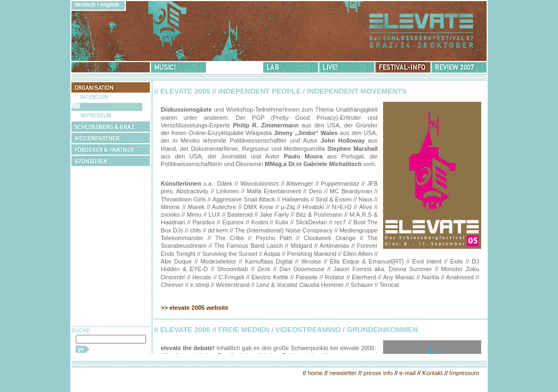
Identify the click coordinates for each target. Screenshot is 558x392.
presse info (378, 373)
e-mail (408, 373)
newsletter (343, 373)
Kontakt (432, 373)
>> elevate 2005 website (195, 308)
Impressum (464, 373)
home (316, 373)
